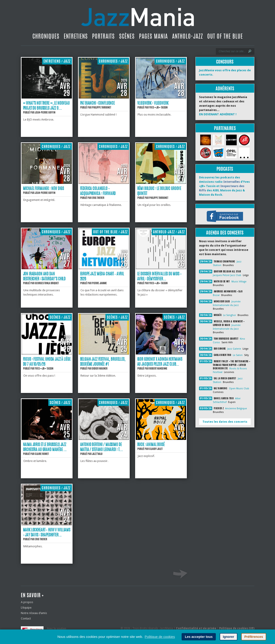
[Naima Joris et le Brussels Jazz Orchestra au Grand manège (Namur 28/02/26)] (47, 439)
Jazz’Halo (97, 454)
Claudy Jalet (156, 449)
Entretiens (76, 36)
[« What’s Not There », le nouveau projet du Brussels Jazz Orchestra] (47, 97)
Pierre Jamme (99, 283)
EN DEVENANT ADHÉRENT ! (218, 114)
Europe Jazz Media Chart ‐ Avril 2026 (102, 276)
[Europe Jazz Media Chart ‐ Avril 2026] (104, 268)
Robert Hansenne (158, 368)
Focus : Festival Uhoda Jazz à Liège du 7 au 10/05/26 (47, 361)
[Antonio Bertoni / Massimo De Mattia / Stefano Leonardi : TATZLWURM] (104, 439)
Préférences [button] (254, 637)
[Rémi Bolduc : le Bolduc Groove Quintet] (161, 183)
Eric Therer (98, 198)
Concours (225, 62)
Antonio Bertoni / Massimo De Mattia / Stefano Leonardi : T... (101, 447)
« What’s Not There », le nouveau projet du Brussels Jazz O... (46, 105)
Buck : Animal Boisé (151, 444)
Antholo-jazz (187, 36)
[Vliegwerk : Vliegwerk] (161, 97)
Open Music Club (239, 389)
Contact (26, 618)
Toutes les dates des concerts (225, 422)
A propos (27, 602)
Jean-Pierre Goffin (45, 112)
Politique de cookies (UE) (237, 628)
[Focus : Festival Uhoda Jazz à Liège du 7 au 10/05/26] (47, 354)
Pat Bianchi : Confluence (97, 103)
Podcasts (225, 169)
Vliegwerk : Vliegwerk (153, 103)
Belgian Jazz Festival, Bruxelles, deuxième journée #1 (103, 361)
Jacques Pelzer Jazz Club (227, 275)
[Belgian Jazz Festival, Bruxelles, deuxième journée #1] (104, 354)
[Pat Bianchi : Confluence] (104, 97)
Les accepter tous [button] (199, 637)
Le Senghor (230, 315)
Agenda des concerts (225, 233)
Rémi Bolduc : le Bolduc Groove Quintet (159, 191)
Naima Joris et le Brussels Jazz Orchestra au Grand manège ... (45, 447)
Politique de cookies (160, 637)
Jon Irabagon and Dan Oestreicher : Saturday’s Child (44, 276)
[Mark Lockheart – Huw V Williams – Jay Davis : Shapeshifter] (47, 524)
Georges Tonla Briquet (47, 283)
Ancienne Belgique (236, 408)
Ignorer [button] (229, 637)
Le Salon (238, 355)
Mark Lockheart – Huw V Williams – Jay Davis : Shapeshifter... (47, 532)
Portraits (103, 36)
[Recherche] (232, 51)
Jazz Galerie (234, 349)
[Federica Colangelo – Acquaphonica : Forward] (104, 183)
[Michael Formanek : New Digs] (47, 183)
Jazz (67, 61)
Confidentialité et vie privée (196, 628)
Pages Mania (153, 36)
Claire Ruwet (42, 454)
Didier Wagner (100, 368)
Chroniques (46, 36)
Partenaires (225, 128)
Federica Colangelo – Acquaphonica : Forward (98, 191)
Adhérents (225, 88)
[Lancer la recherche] (250, 51)
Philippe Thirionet (102, 107)
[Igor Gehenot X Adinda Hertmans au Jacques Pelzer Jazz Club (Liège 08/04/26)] (161, 354)
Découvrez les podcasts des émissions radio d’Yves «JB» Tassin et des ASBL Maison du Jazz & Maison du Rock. (224, 186)
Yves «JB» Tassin (158, 107)
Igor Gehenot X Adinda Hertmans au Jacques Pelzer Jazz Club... (160, 361)
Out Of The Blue (225, 36)
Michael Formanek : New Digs (43, 188)
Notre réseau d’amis (34, 613)
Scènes (127, 36)
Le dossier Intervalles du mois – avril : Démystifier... (159, 276)
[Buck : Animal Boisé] (161, 439)
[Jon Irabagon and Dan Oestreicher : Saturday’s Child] (47, 268)
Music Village (239, 282)
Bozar (216, 295)
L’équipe (26, 608)
